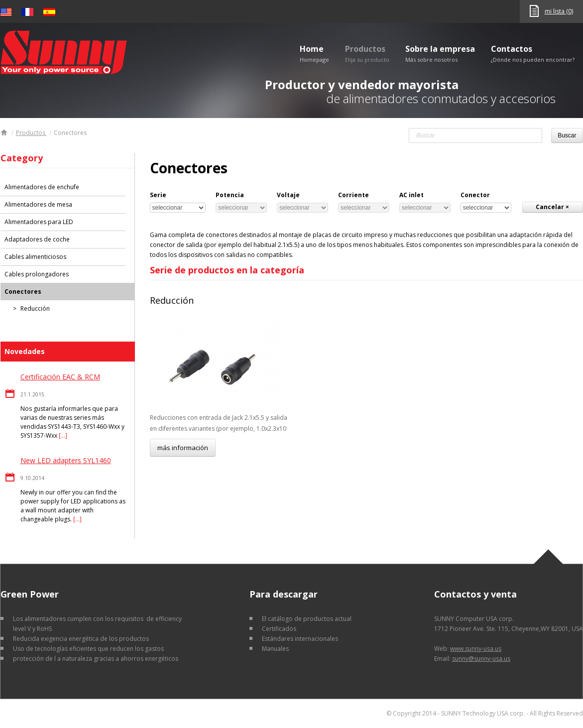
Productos (367, 53)
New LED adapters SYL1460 (66, 460)
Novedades (25, 351)
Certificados (279, 629)
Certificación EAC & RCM (60, 377)
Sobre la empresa (440, 53)
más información (183, 448)
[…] (63, 435)
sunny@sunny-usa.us (481, 659)
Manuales (275, 649)
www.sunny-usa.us (476, 649)
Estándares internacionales (300, 639)
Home (314, 53)
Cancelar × (552, 207)
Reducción (172, 300)
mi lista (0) (559, 11)
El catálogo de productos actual (307, 619)
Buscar (567, 135)
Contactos (533, 53)
